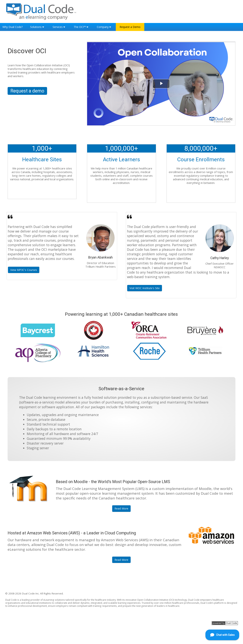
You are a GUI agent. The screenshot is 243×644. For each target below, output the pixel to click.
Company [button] (103, 27)
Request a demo (27, 91)
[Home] (41, 11)
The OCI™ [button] (80, 27)
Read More (121, 508)
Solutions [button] (36, 27)
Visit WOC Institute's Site (145, 288)
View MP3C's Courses (24, 270)
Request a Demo (130, 27)
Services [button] (58, 27)
